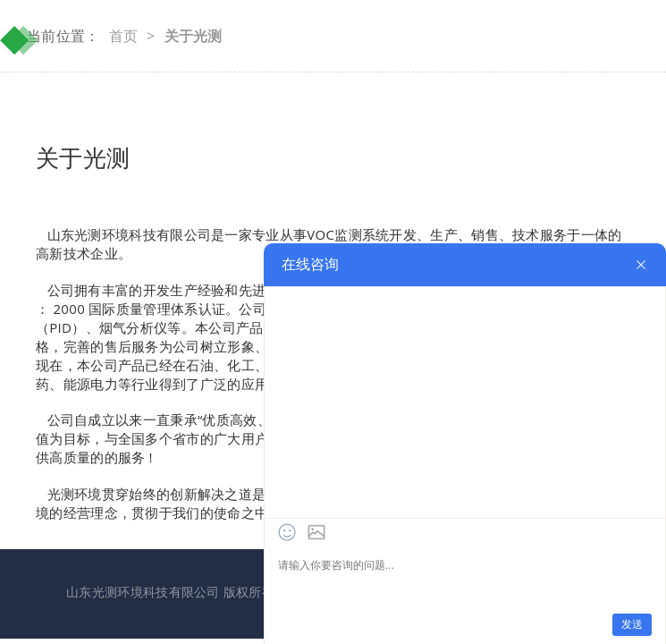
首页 (124, 36)
